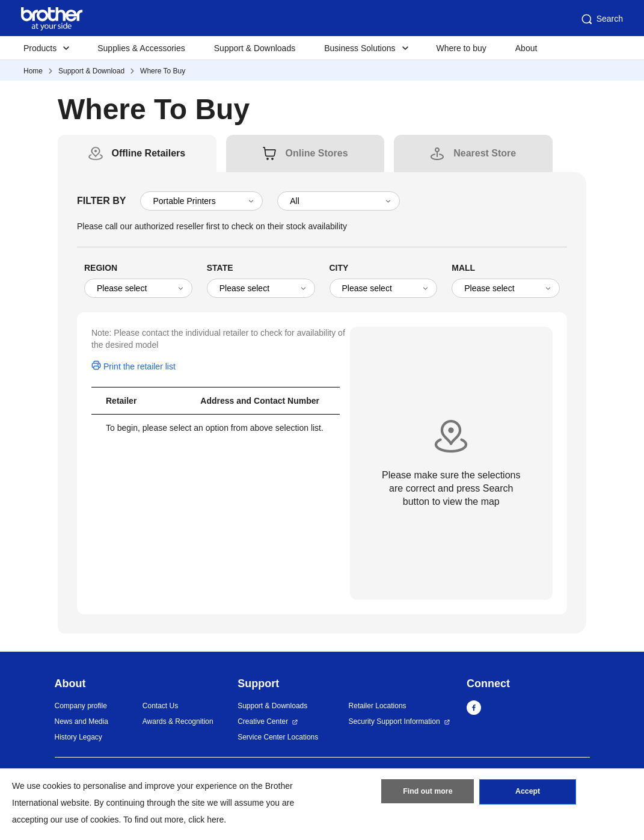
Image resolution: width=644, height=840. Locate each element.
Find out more (428, 794)
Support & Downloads (255, 48)
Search (601, 19)
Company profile (81, 706)
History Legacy (78, 737)
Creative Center (263, 721)
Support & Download (91, 71)
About (526, 48)
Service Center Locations (278, 737)
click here (206, 820)
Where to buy (462, 48)
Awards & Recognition (178, 721)
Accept (528, 794)
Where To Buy (163, 71)
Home (33, 71)
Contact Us (160, 706)
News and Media (81, 721)
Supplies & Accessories (141, 48)
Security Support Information (394, 721)
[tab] (148, 153)
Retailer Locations (378, 706)
